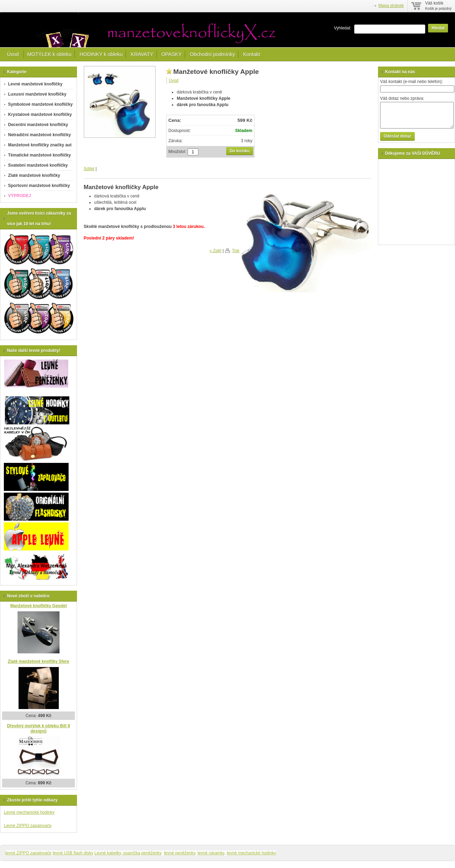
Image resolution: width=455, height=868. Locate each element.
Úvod (14, 54)
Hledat (438, 28)
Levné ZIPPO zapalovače (28, 826)
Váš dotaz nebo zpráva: (402, 98)
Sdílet (89, 169)
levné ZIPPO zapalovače (28, 853)
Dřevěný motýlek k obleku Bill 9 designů (38, 728)
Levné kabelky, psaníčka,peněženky (128, 853)
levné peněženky (179, 853)
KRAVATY (142, 54)
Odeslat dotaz (397, 136)
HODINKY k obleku (101, 54)
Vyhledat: (343, 28)
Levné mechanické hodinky (29, 812)
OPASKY (171, 54)
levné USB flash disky (73, 853)
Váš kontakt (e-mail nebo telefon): (411, 82)
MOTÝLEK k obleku (49, 54)
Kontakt (251, 54)
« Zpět (216, 251)
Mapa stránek (391, 6)
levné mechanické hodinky (251, 853)
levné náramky (211, 853)
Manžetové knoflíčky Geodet (38, 606)
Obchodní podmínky (212, 54)
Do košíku (240, 151)
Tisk (236, 251)
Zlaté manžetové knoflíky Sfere (38, 661)
